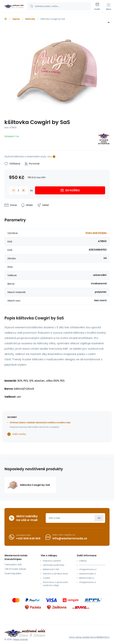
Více (50, 157)
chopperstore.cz (88, 582)
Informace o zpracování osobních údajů (55, 584)
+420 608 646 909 (28, 538)
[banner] (14, 6)
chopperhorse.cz (88, 569)
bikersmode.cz (87, 578)
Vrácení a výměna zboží (55, 574)
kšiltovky (30, 19)
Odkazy (83, 561)
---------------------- (92, 565)
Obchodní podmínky (54, 565)
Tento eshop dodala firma (82, 637)
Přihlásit (99, 518)
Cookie (46, 578)
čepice (16, 19)
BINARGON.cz (103, 637)
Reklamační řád (51, 569)
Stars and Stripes (96, 233)
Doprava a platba (52, 561)
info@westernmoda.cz (70, 538)
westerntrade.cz (88, 574)
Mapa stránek (21, 639)
